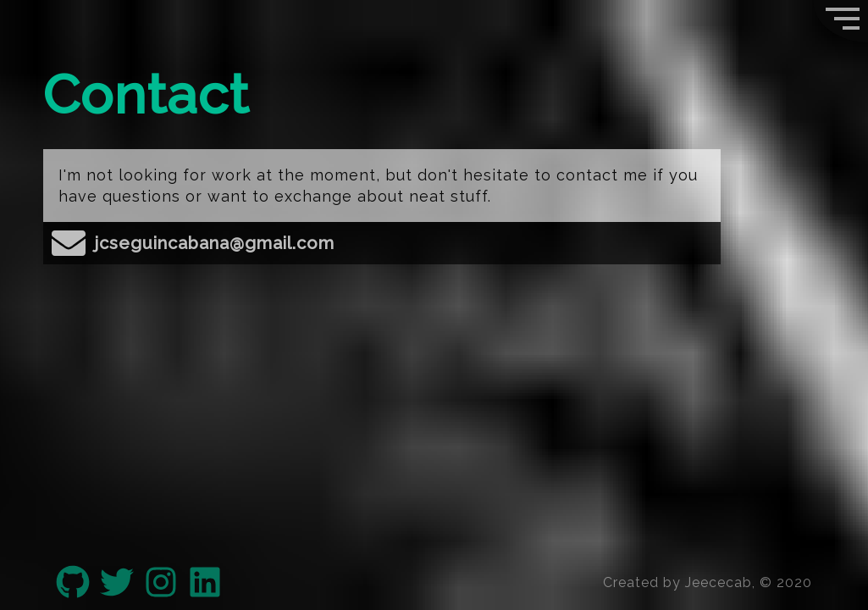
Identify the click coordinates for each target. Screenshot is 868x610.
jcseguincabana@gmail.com (193, 243)
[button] (840, 21)
